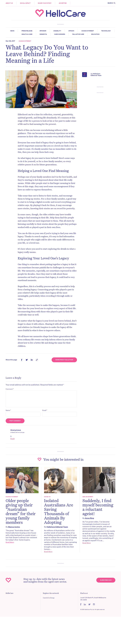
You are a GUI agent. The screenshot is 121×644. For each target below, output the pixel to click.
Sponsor (43, 31)
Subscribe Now (106, 580)
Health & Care (27, 34)
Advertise (63, 3)
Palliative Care (78, 34)
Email (45, 410)
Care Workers (60, 34)
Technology (106, 31)
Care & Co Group (49, 598)
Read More (10, 542)
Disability (57, 31)
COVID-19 (47, 497)
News (12, 31)
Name (8, 410)
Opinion (71, 31)
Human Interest (88, 31)
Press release (27, 31)
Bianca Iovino (14, 527)
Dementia (43, 34)
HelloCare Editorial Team (96, 75)
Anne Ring (89, 518)
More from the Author (64, 360)
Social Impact (25, 3)
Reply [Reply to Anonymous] (13, 439)
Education (95, 34)
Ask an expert (88, 497)
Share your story (45, 3)
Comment (10, 389)
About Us (9, 3)
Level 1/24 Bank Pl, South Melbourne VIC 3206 (93, 599)
